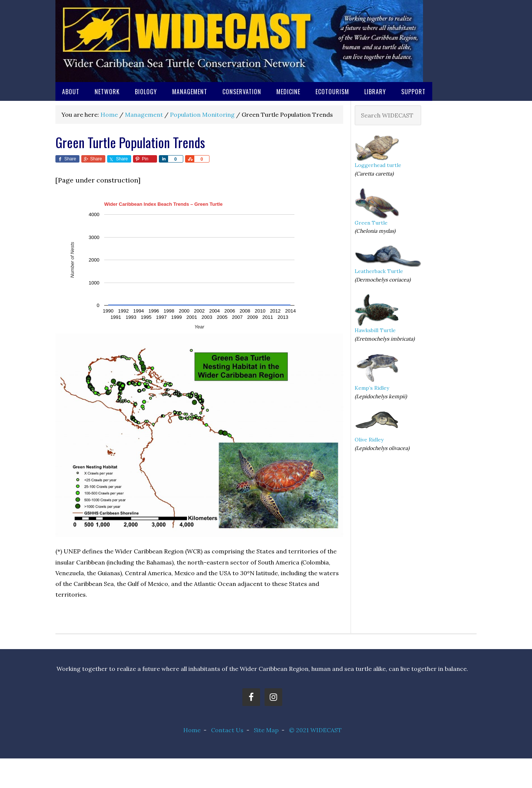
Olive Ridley (369, 440)
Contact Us (227, 730)
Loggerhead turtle (378, 165)
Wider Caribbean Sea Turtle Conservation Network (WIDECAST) (239, 41)
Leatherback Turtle (379, 271)
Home (192, 730)
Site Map (266, 730)
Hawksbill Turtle (375, 330)
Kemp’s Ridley (372, 388)
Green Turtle (371, 223)
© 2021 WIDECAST (315, 730)
